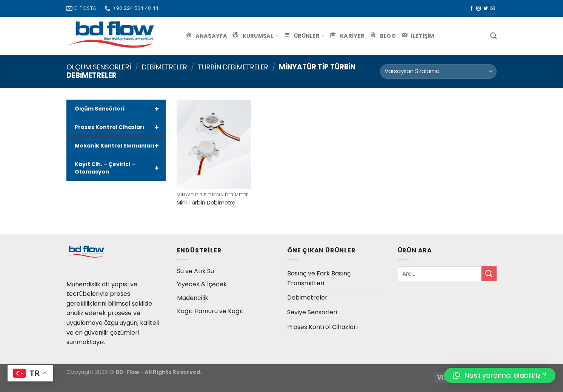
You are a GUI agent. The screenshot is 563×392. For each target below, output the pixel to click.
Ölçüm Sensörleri (99, 67)
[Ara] (493, 36)
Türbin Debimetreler (233, 67)
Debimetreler (165, 67)
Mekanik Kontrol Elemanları (120, 146)
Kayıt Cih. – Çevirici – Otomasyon (120, 168)
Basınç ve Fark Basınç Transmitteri (319, 278)
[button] (500, 375)
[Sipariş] (438, 71)
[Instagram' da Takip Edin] (478, 9)
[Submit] (489, 274)
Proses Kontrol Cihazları (120, 127)
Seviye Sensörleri (312, 312)
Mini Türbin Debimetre (206, 203)
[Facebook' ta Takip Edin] (471, 9)
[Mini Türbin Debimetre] (214, 144)
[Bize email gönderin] (493, 9)
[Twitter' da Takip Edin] (486, 9)
